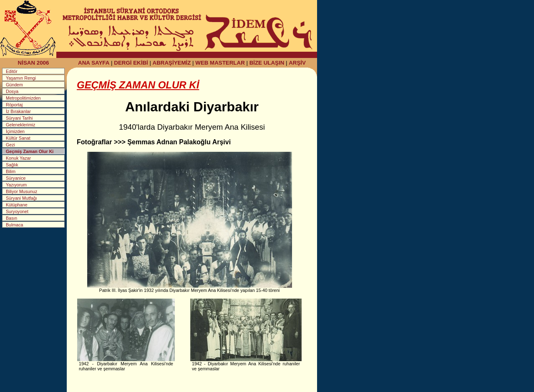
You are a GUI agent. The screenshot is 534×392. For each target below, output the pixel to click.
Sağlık (12, 165)
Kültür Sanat (18, 138)
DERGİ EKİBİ (131, 63)
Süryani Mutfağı (21, 198)
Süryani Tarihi (19, 118)
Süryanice (16, 178)
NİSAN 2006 (34, 63)
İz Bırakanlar (18, 111)
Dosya (12, 91)
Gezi (10, 145)
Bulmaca (14, 225)
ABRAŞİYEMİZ (172, 63)
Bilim (11, 171)
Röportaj (14, 105)
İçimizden (15, 131)
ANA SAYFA (94, 63)
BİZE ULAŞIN (267, 63)
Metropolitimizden (23, 98)
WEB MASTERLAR (220, 63)
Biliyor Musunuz (21, 191)
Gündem (14, 85)
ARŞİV (297, 63)
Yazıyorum (16, 185)
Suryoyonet (17, 211)
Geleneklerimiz (20, 125)
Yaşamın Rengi (21, 78)
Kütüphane (17, 205)
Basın (11, 218)
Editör (12, 71)
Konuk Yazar (18, 158)
